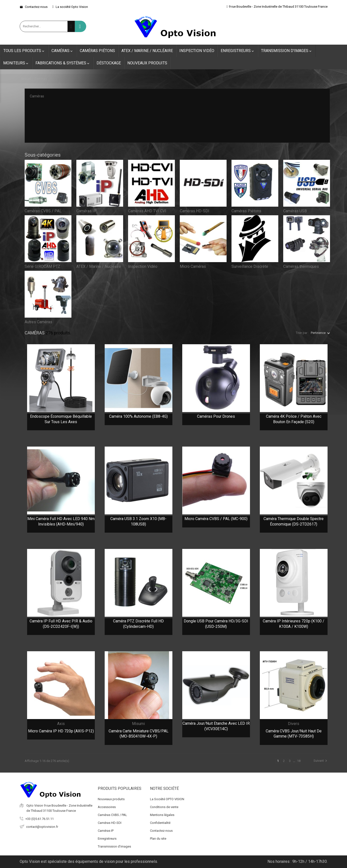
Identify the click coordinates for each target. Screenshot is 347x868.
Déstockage (109, 63)
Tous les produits (24, 51)
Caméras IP (86, 211)
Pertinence (318, 333)
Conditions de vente (164, 807)
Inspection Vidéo (197, 51)
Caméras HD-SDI (195, 211)
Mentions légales (162, 815)
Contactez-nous (34, 7)
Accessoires (107, 807)
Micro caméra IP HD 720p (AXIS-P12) (61, 731)
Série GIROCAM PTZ (42, 266)
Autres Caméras (38, 322)
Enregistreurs (238, 51)
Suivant (321, 761)
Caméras (62, 51)
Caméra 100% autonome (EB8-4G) (138, 416)
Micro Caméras (193, 266)
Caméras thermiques (301, 266)
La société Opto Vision (70, 7)
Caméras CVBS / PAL (43, 211)
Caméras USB (295, 211)
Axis (61, 724)
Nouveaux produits (147, 63)
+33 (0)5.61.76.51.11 (40, 819)
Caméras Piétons (97, 51)
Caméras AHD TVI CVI (147, 211)
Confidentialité (160, 823)
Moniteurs (16, 63)
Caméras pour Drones (216, 416)
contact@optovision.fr (42, 827)
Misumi (138, 724)
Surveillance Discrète (250, 266)
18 (299, 761)
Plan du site (158, 839)
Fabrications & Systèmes (63, 63)
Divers (294, 724)
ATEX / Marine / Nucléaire (147, 51)
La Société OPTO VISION (167, 799)
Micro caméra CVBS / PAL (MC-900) (216, 519)
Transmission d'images (287, 51)
